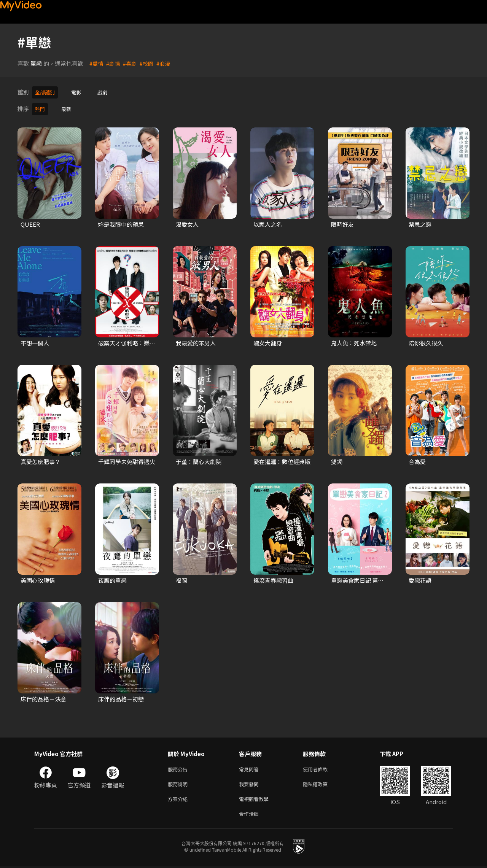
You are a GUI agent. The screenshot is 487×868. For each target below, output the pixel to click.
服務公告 (179, 767)
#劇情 (114, 63)
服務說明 (179, 783)
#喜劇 (132, 63)
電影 (80, 92)
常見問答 (250, 767)
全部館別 (46, 92)
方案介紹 (179, 799)
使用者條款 (322, 767)
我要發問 (250, 783)
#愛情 (97, 63)
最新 (68, 107)
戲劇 (108, 92)
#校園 (149, 63)
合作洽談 (250, 815)
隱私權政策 (322, 783)
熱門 (41, 107)
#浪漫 (167, 63)
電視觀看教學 (256, 799)
